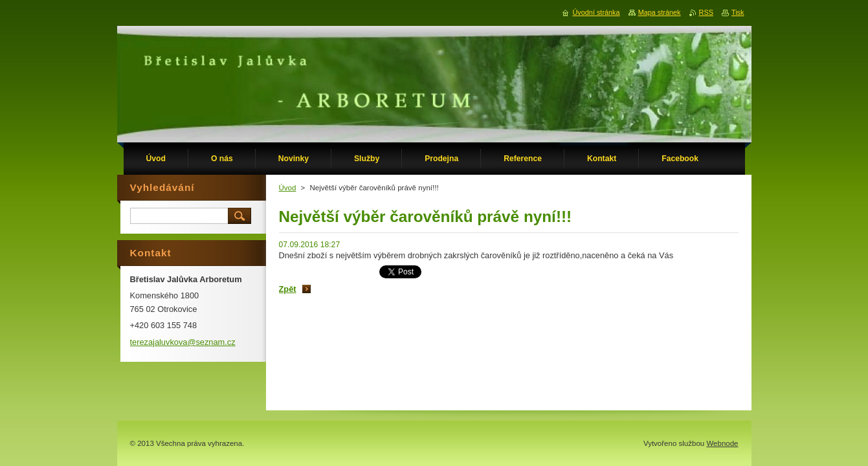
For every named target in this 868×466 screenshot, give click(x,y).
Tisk (738, 12)
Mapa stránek (660, 12)
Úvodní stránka (596, 12)
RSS (706, 12)
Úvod (288, 188)
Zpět (288, 289)
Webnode (722, 443)
